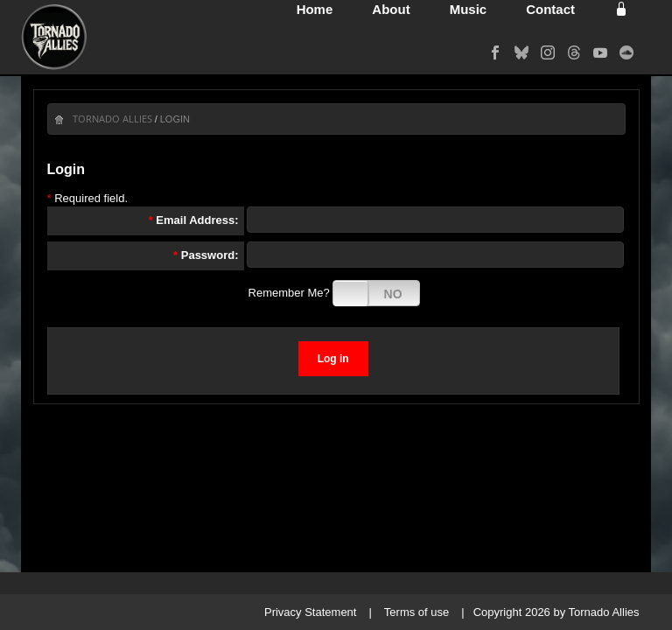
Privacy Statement (311, 612)
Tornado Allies (112, 119)
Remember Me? (289, 293)
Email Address (195, 220)
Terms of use (416, 612)
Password (208, 255)
